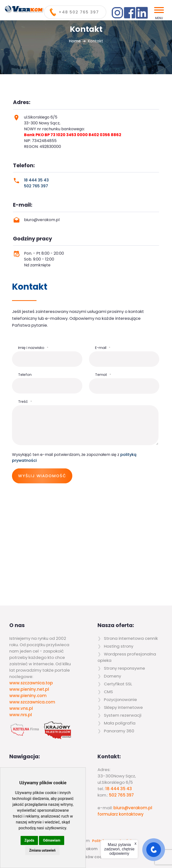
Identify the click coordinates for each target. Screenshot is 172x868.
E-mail (103, 348)
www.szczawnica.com (32, 702)
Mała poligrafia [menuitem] (120, 723)
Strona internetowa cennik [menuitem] (131, 638)
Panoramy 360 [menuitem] (119, 731)
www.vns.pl (21, 708)
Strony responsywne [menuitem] (124, 668)
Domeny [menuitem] (112, 676)
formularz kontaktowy (121, 814)
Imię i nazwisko (33, 348)
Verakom (88, 849)
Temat (103, 375)
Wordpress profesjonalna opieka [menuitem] (127, 657)
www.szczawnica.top (31, 683)
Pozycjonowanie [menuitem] (120, 700)
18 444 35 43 (36, 180)
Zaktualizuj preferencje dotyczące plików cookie (60, 857)
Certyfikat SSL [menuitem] (118, 684)
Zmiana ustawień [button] (42, 850)
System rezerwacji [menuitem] (123, 715)
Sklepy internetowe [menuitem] (123, 707)
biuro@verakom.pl (133, 808)
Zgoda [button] (29, 840)
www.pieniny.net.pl (29, 689)
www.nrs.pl (21, 715)
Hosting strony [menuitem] (119, 646)
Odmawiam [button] (52, 840)
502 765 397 (36, 186)
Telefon (25, 375)
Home (75, 41)
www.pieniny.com (28, 696)
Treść (25, 402)
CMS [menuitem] (108, 692)
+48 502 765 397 (79, 12)
